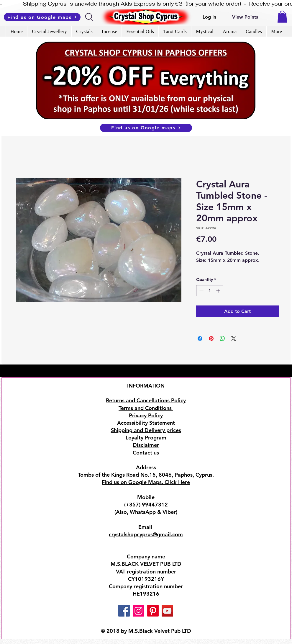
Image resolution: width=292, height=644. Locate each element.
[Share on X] (234, 339)
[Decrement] (201, 291)
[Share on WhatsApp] (222, 339)
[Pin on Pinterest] (211, 339)
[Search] (90, 17)
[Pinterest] (153, 611)
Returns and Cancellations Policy (146, 400)
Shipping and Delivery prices (146, 430)
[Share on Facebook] (200, 339)
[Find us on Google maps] (42, 17)
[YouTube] (167, 611)
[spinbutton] (210, 291)
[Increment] (219, 291)
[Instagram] (138, 611)
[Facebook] (124, 611)
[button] (282, 17)
